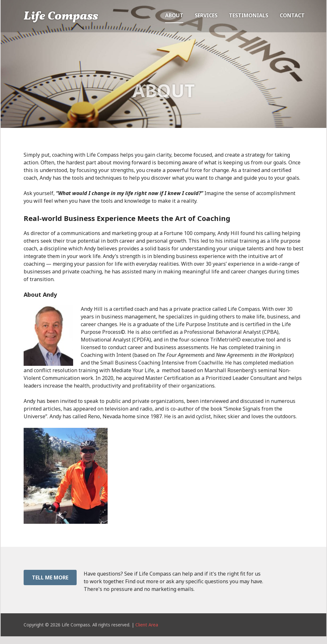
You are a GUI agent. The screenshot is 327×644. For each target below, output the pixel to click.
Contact (292, 15)
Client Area (147, 625)
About (174, 15)
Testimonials (249, 15)
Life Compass (61, 17)
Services (206, 15)
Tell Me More (50, 577)
